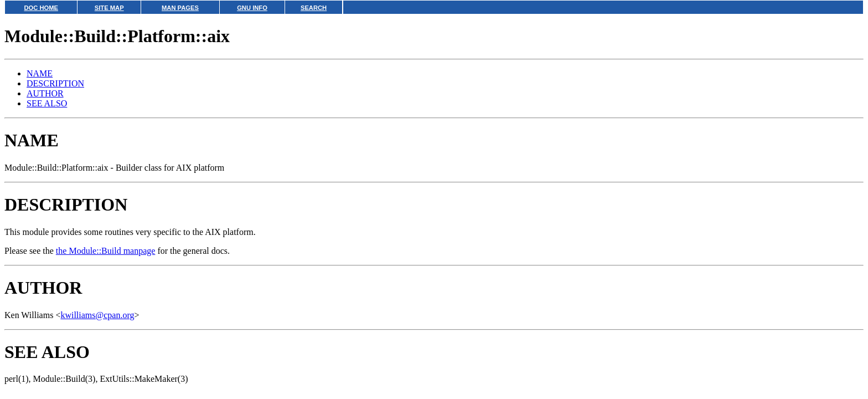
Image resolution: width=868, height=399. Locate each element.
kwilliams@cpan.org (97, 315)
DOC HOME (41, 8)
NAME (40, 73)
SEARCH (314, 8)
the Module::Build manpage (106, 251)
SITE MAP (109, 8)
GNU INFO (252, 8)
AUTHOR (45, 93)
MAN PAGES (180, 8)
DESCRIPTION (55, 83)
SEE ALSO (47, 103)
